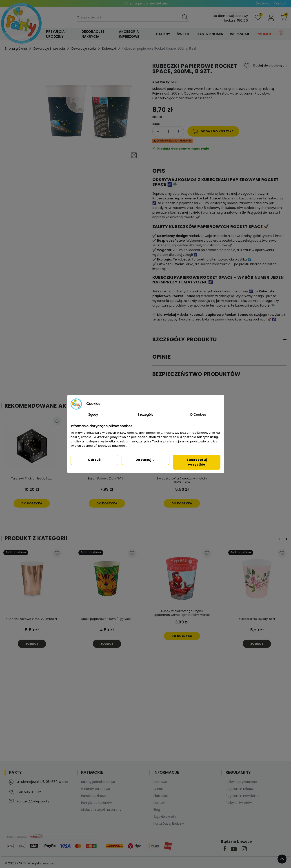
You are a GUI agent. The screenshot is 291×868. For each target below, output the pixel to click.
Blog (157, 810)
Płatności (161, 796)
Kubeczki (109, 49)
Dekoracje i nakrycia (49, 49)
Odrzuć (94, 460)
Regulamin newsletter (243, 796)
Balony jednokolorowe (98, 782)
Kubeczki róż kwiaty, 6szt (257, 619)
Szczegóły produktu (185, 339)
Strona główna (16, 49)
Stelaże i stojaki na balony (101, 810)
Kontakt (280, 3)
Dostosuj (145, 460)
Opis (159, 171)
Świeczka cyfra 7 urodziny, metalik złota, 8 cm (182, 480)
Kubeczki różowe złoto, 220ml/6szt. (32, 619)
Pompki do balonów (96, 803)
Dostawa (263, 3)
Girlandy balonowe (96, 789)
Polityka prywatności (242, 782)
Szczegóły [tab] (145, 415)
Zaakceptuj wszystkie (197, 462)
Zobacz (32, 644)
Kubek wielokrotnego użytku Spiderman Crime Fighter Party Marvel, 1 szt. (182, 615)
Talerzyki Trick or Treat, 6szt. (32, 478)
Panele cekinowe (94, 796)
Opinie (162, 357)
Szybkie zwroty (165, 817)
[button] (284, 18)
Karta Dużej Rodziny (169, 824)
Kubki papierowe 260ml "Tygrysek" (107, 619)
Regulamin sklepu (239, 789)
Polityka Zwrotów (239, 803)
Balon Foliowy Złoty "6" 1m (107, 478)
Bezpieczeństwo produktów (196, 374)
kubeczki (169, 203)
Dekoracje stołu (84, 49)
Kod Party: (161, 82)
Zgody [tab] (93, 415)
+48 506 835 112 (29, 792)
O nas (158, 789)
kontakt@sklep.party (33, 801)
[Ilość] (168, 131)
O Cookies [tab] (198, 415)
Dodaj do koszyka (213, 131)
